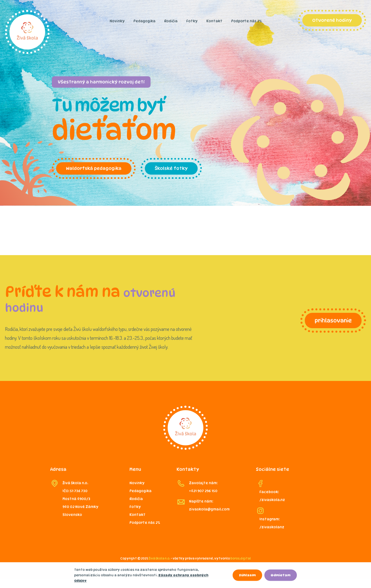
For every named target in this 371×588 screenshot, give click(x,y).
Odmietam (280, 576)
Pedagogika (144, 21)
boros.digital (241, 558)
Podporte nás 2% (246, 21)
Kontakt (214, 21)
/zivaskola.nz (272, 500)
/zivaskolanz (272, 527)
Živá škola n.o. (159, 558)
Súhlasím (247, 576)
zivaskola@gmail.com (209, 509)
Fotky (192, 21)
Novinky (117, 21)
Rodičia (171, 21)
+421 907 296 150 (203, 491)
